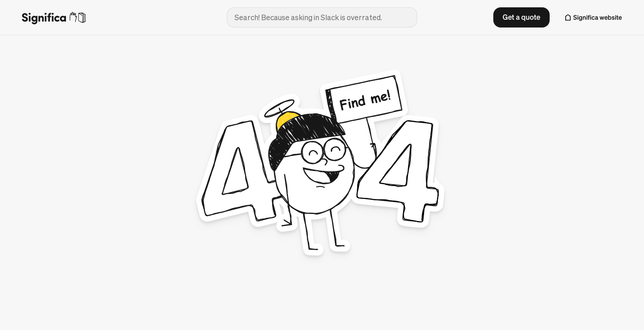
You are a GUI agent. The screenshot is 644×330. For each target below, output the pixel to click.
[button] (521, 17)
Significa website (598, 17)
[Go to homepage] (117, 18)
